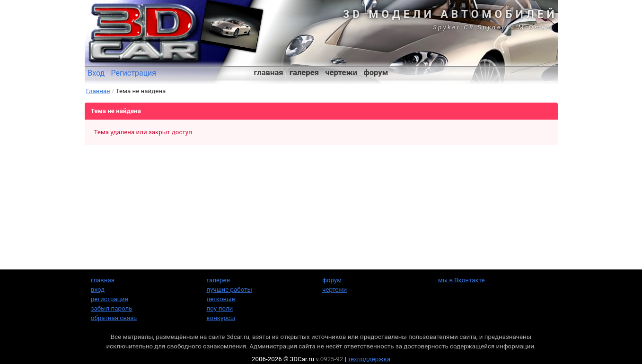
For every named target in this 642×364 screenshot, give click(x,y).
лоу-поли (220, 308)
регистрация (110, 299)
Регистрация (133, 73)
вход (98, 290)
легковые (221, 299)
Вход (96, 73)
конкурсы (221, 318)
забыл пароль (112, 308)
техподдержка (369, 359)
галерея (304, 73)
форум (376, 73)
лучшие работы (229, 290)
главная (269, 73)
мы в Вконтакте (462, 280)
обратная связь (114, 318)
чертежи (341, 73)
